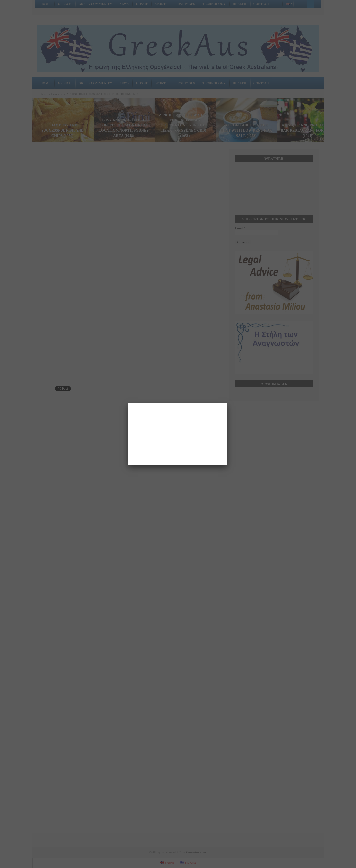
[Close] (227, 403)
